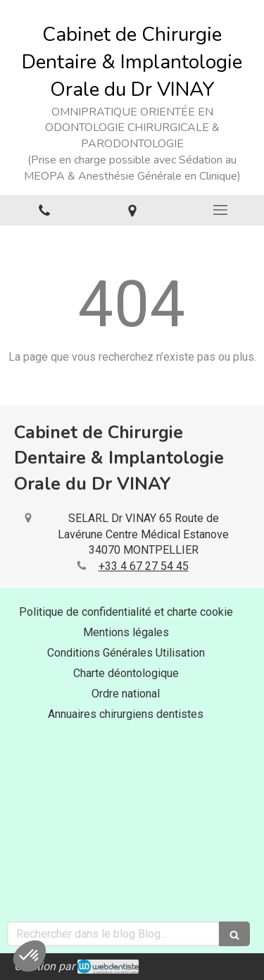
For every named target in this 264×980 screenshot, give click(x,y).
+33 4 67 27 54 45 (144, 566)
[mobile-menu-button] (220, 210)
